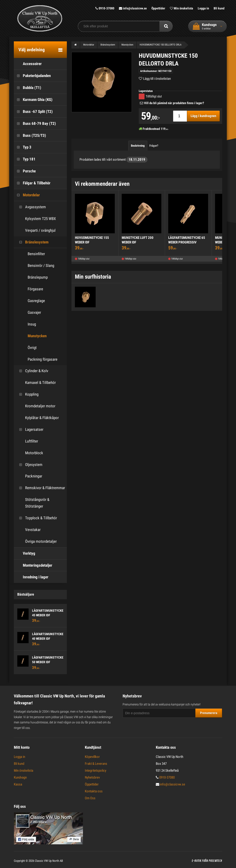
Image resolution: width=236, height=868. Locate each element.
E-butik (196, 861)
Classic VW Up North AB (49, 861)
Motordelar (27, 195)
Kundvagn (20, 777)
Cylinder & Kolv (32, 371)
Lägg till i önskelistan (157, 78)
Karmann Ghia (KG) (33, 99)
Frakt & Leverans (96, 764)
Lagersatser (30, 429)
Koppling (27, 394)
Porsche (25, 171)
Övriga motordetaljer (36, 541)
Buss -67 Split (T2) (33, 111)
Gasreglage (36, 301)
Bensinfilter (36, 254)
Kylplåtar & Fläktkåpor (37, 418)
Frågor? (154, 145)
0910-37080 (105, 8)
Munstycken (37, 336)
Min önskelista (181, 8)
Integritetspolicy (96, 771)
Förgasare (35, 289)
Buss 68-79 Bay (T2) (35, 123)
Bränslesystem (32, 242)
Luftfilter (27, 441)
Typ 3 (23, 147)
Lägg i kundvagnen (203, 116)
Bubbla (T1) (28, 88)
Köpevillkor (92, 757)
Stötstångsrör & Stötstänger (33, 503)
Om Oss (90, 798)
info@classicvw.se (133, 8)
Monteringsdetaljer (33, 565)
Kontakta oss (94, 791)
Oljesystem (29, 464)
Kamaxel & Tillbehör (36, 383)
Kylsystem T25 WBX (36, 218)
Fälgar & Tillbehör (32, 183)
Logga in (203, 8)
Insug (32, 324)
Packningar (29, 476)
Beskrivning (138, 145)
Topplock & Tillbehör (37, 518)
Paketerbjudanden (32, 76)
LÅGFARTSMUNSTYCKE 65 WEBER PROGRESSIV (187, 240)
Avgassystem (31, 207)
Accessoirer (28, 64)
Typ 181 (25, 159)
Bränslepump (38, 277)
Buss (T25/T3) (30, 135)
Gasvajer (34, 312)
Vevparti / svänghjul (36, 230)
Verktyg (25, 553)
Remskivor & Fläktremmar (41, 488)
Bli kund (219, 8)
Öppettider (158, 8)
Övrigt (32, 347)
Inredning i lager (31, 577)
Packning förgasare (43, 359)
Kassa (18, 784)
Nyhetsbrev (92, 777)
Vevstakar (28, 530)
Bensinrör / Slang (41, 266)
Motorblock (30, 453)
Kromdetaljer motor (36, 406)
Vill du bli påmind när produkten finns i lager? (174, 103)
